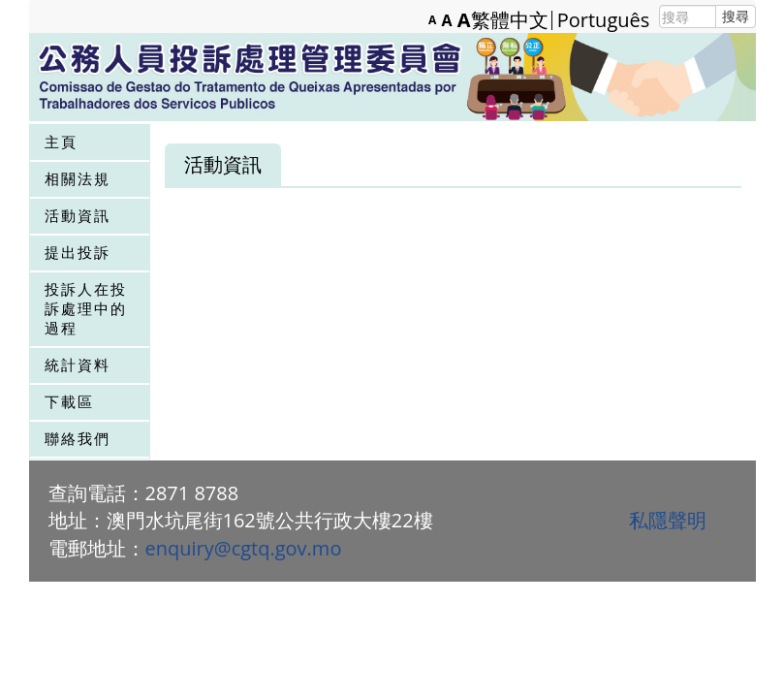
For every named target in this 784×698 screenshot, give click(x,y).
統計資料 (78, 365)
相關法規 (78, 178)
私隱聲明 (668, 520)
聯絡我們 (78, 438)
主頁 (61, 142)
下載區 (69, 401)
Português (604, 20)
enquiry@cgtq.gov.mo (244, 548)
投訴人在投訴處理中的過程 (86, 308)
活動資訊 (78, 215)
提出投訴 (78, 252)
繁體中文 (510, 20)
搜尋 (736, 16)
